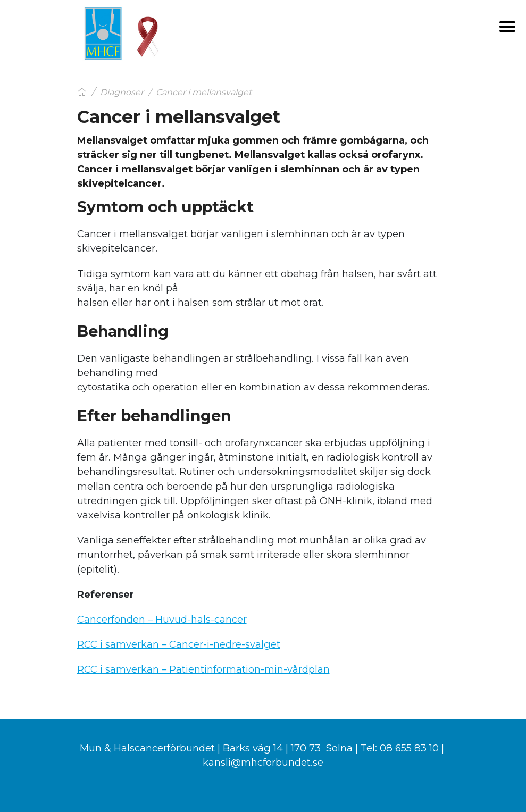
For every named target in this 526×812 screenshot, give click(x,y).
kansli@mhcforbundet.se (263, 762)
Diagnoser (122, 92)
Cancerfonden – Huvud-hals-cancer (162, 619)
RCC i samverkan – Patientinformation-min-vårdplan (203, 669)
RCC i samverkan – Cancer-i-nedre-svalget (179, 644)
